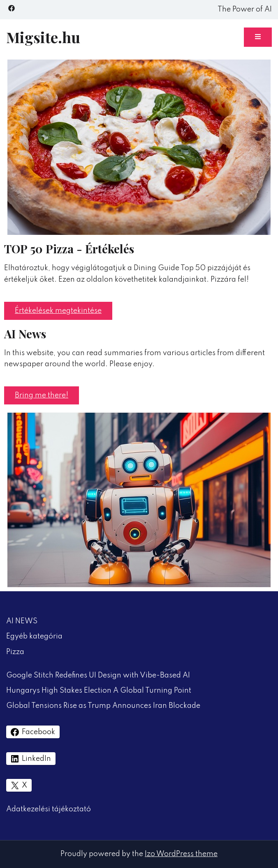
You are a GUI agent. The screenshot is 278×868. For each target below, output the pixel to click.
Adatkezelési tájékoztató (49, 809)
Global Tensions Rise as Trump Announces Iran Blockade (103, 706)
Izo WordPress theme (181, 854)
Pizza (15, 652)
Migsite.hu (43, 37)
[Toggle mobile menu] (258, 37)
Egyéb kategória (34, 636)
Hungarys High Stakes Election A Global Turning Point (99, 691)
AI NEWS (22, 621)
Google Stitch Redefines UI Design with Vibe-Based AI (98, 675)
